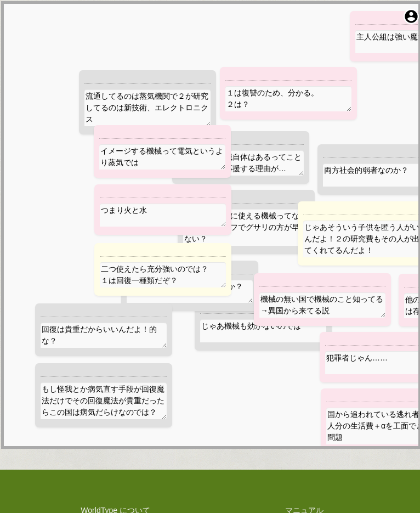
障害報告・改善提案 (304, 415)
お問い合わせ (304, 427)
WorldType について (115, 404)
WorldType (232, 488)
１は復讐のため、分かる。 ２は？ (288, 99)
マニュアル (304, 404)
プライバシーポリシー (116, 415)
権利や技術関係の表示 (116, 450)
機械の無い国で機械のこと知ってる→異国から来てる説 (322, 305)
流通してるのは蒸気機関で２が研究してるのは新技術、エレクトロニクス (147, 108)
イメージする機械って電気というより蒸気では (162, 157)
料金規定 (116, 438)
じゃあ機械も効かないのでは (263, 331)
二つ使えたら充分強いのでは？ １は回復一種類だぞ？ (163, 275)
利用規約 (116, 427)
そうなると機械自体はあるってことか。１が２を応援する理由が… (241, 163)
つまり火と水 (163, 215)
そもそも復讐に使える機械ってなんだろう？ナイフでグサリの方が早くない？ (246, 227)
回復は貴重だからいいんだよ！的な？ (104, 335)
